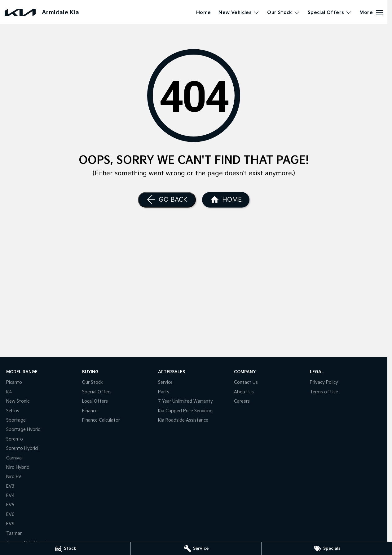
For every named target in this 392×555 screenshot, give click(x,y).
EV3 (10, 486)
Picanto (14, 382)
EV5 (10, 505)
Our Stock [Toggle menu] (284, 13)
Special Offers (97, 392)
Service (165, 382)
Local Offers (95, 401)
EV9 (10, 524)
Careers (242, 401)
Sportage (16, 420)
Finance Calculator (101, 420)
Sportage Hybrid (23, 430)
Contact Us (246, 382)
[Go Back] (167, 200)
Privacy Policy (324, 382)
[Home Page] (226, 200)
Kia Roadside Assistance (183, 420)
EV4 (11, 496)
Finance (90, 411)
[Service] (196, 548)
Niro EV (14, 477)
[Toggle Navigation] (371, 13)
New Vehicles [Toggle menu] (239, 13)
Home (204, 13)
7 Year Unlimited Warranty (185, 401)
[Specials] (327, 548)
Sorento (15, 439)
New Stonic (18, 401)
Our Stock (92, 382)
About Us (244, 392)
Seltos (13, 411)
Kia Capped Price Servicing (185, 411)
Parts (164, 392)
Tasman (14, 533)
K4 (9, 392)
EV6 (10, 515)
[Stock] (65, 548)
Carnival (14, 458)
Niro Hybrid (18, 467)
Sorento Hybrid (22, 448)
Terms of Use (324, 392)
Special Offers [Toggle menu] (330, 13)
